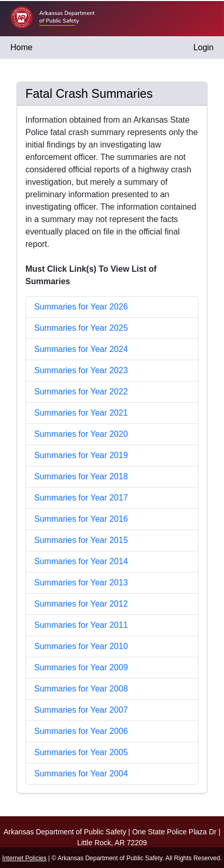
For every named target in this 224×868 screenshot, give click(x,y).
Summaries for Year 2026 (81, 307)
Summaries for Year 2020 (81, 434)
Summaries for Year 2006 (81, 731)
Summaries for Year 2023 (81, 370)
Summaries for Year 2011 (81, 625)
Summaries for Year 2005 (81, 752)
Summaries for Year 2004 (81, 774)
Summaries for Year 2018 (81, 476)
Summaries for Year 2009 (81, 667)
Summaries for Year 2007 (81, 710)
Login (204, 47)
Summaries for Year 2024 (81, 349)
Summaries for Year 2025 (81, 328)
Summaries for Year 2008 (81, 689)
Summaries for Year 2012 (81, 604)
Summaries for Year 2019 (81, 455)
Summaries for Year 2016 (81, 519)
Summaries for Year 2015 (81, 540)
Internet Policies (24, 858)
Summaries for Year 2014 (81, 561)
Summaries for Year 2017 (81, 498)
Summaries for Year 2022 (81, 392)
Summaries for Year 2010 (81, 646)
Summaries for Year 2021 (81, 413)
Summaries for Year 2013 (81, 583)
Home (22, 47)
